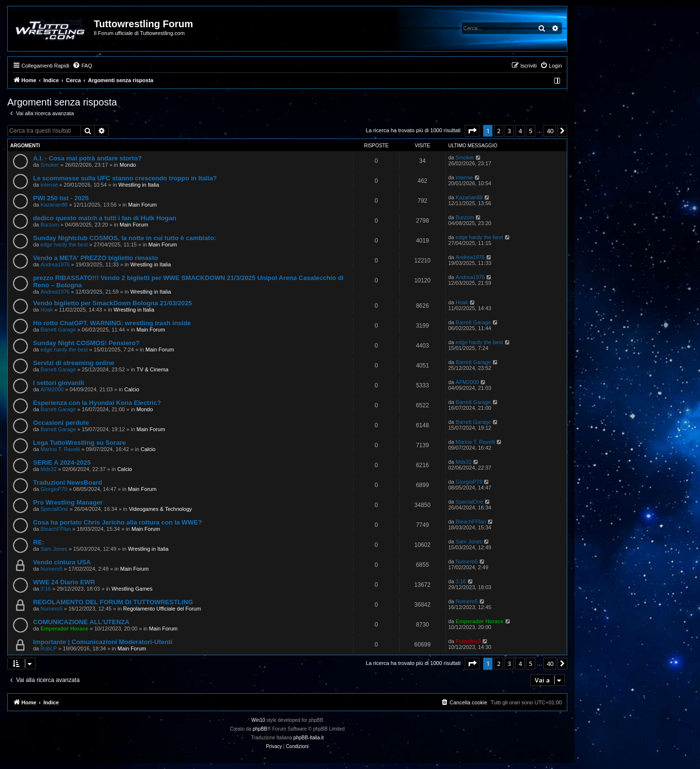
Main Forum (143, 205)
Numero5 (51, 569)
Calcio (132, 389)
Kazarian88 (54, 205)
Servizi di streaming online (74, 363)
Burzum (50, 225)
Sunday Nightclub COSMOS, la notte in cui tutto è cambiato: (125, 238)
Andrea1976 (55, 264)
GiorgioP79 (54, 489)
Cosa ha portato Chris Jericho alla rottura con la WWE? (117, 522)
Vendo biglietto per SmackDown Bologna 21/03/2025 (113, 303)
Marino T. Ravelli (60, 449)
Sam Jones (54, 549)
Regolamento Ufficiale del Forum (162, 609)
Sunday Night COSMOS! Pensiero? (86, 343)
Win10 (258, 720)
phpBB (260, 729)
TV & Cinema (152, 369)
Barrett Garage (58, 330)
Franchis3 (468, 641)
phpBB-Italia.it (309, 738)
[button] (472, 131)
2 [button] (499, 131)
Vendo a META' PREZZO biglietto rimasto (96, 258)
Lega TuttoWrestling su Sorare (79, 443)
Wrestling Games (132, 589)
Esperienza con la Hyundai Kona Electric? (97, 403)
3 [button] (509, 131)
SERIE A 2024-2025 (62, 463)
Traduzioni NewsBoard (68, 482)
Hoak (47, 310)
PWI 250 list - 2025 (61, 198)
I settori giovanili (59, 383)
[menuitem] (82, 66)
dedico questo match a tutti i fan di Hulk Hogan (105, 218)
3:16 (45, 589)
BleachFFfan (55, 529)
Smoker (50, 165)
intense (49, 185)
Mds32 (48, 469)
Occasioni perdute (61, 423)
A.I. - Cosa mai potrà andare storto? (87, 158)
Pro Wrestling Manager (68, 502)
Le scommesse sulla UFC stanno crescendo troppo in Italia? (125, 178)
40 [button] (550, 131)
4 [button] (520, 131)
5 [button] (531, 131)
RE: (39, 542)
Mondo (128, 165)
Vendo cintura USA (62, 562)
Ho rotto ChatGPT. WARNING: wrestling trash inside (112, 323)
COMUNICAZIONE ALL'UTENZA (81, 622)
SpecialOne (54, 509)
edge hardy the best (64, 245)
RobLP (49, 648)
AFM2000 (52, 389)
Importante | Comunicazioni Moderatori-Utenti (103, 642)
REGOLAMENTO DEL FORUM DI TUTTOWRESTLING (113, 602)
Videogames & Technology (160, 509)
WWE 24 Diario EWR (64, 582)
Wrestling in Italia (139, 185)
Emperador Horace (64, 629)
